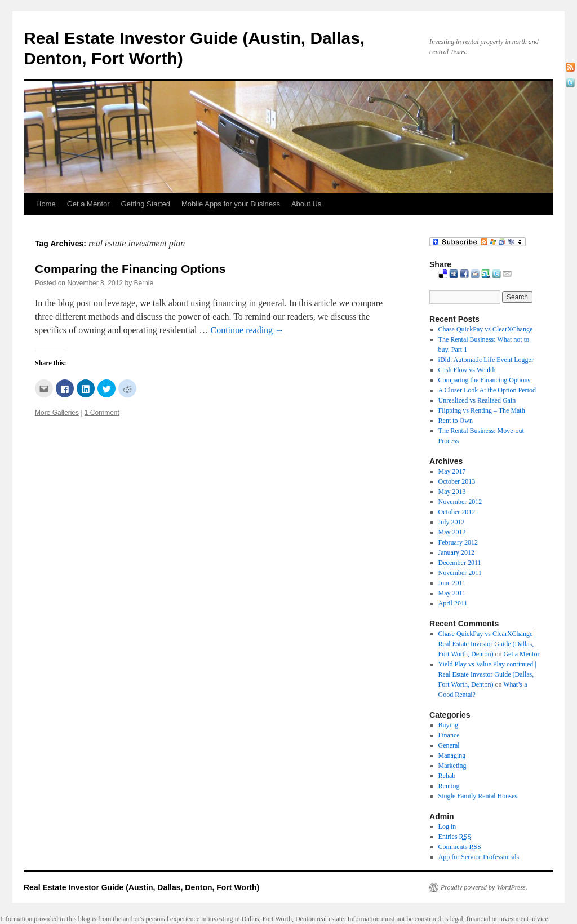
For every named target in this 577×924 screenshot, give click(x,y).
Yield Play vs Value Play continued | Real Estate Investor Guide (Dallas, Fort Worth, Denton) (487, 674)
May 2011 (452, 593)
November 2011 (460, 573)
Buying (448, 725)
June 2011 (452, 583)
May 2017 (452, 471)
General (449, 745)
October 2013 (457, 481)
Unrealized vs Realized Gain (477, 400)
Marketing (452, 766)
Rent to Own (456, 421)
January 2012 (456, 552)
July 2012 (452, 522)
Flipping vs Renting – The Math (482, 410)
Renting (449, 786)
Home (46, 204)
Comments (460, 847)
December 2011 (460, 563)
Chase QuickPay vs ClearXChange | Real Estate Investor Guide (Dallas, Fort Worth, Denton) (487, 644)
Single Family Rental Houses (478, 796)
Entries (455, 837)
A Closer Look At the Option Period (487, 390)
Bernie (144, 283)
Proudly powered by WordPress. (484, 887)
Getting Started (146, 204)
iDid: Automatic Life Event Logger (486, 360)
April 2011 (453, 603)
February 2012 (458, 542)
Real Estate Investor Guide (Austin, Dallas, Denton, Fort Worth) (141, 887)
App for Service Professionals (479, 857)
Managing (452, 755)
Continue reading (247, 330)
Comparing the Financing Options (130, 269)
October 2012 (457, 512)
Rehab (447, 776)
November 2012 (460, 502)
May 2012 (452, 532)
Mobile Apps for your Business (231, 204)
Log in (447, 826)
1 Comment (102, 413)
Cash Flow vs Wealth (467, 370)
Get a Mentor (88, 204)
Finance (449, 735)
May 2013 (452, 492)
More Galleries (57, 413)
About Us (306, 204)
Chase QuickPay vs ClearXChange (486, 329)
